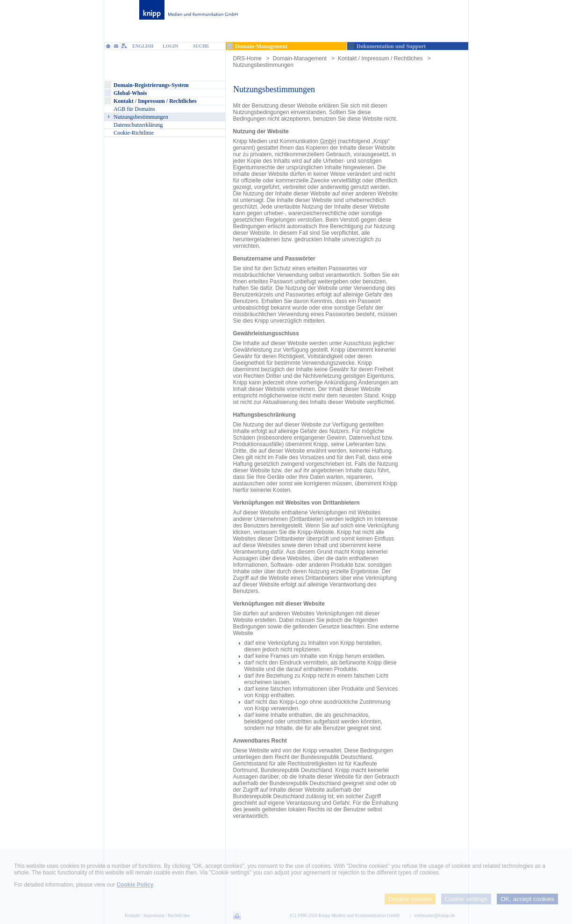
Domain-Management (300, 58)
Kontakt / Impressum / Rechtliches (380, 58)
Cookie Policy (135, 885)
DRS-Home (247, 58)
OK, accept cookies (527, 899)
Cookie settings (466, 899)
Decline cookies (410, 899)
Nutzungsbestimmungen (263, 65)
